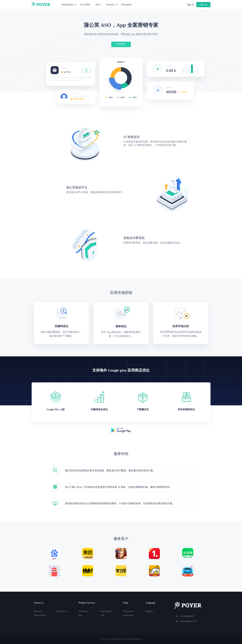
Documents (128, 611)
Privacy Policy (40, 615)
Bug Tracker (106, 611)
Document (127, 5)
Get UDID (85, 5)
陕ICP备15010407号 (132, 639)
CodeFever (83, 611)
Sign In (190, 5)
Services (112, 5)
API (103, 615)
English (150, 611)
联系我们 (121, 44)
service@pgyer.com (187, 621)
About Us (38, 611)
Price (98, 5)
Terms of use (62, 611)
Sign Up (203, 5)
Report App (128, 615)
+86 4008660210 (185, 616)
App (80, 615)
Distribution (69, 5)
